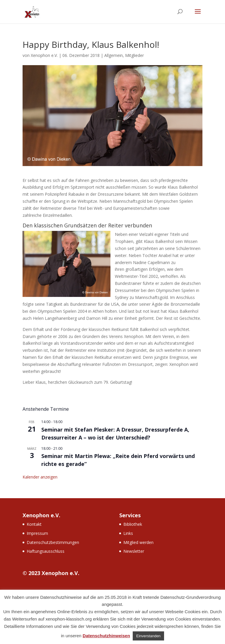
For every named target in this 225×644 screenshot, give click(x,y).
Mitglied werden (138, 542)
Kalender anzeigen (40, 477)
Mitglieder (134, 55)
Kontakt (34, 524)
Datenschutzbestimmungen (53, 542)
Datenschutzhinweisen (106, 636)
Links (128, 533)
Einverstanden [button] (148, 636)
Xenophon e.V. (44, 55)
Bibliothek (133, 524)
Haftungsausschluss (46, 551)
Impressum (37, 533)
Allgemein (114, 55)
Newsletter (134, 551)
